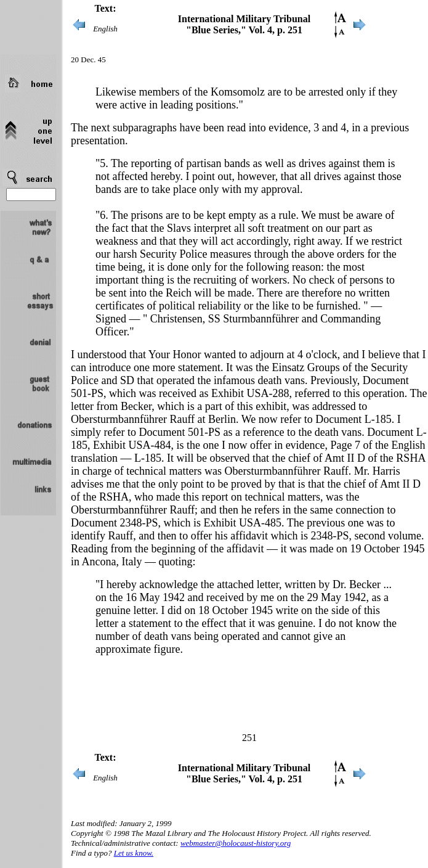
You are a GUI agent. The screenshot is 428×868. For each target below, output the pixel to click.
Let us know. (134, 853)
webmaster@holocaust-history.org (236, 843)
